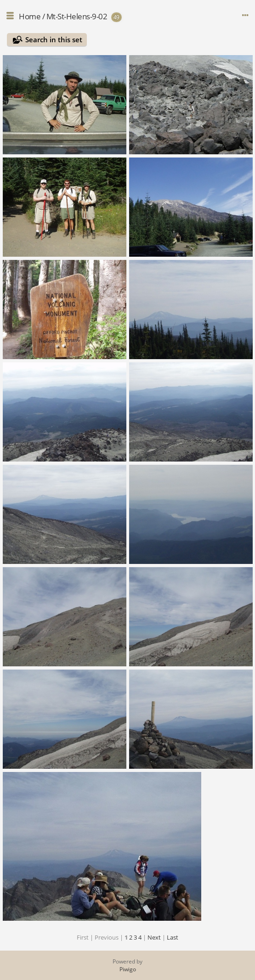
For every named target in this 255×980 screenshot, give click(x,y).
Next (154, 937)
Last (173, 937)
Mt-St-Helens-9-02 (77, 16)
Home (30, 16)
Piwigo (128, 969)
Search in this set (54, 39)
